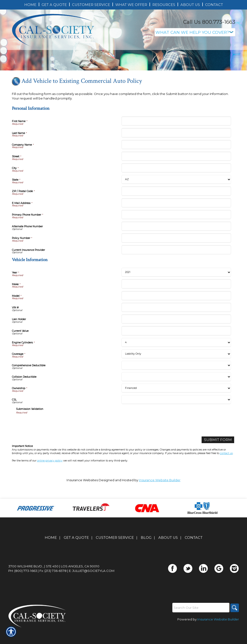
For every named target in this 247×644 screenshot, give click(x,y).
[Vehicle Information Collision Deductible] (176, 401)
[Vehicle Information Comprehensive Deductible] (176, 390)
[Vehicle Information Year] (176, 297)
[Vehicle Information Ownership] (176, 413)
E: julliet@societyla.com (92, 585)
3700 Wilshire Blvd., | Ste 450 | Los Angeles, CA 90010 (54, 581)
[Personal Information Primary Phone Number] (176, 239)
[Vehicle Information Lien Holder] (176, 344)
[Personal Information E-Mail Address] (176, 227)
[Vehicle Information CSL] (176, 424)
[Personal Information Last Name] (176, 157)
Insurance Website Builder (160, 504)
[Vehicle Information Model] (176, 320)
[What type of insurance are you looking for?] (195, 32)
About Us (168, 552)
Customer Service (115, 552)
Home (51, 552)
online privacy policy (50, 485)
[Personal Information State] (176, 204)
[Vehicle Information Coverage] (176, 378)
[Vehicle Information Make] (176, 309)
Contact (194, 552)
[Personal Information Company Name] (176, 169)
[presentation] (52, 448)
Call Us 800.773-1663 (209, 22)
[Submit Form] (220, 464)
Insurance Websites (82, 504)
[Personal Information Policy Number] (176, 263)
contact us (226, 477)
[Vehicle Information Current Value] (176, 355)
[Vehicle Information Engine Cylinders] (176, 367)
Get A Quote (76, 552)
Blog (146, 552)
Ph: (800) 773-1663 (23, 585)
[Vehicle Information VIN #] (176, 332)
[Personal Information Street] (176, 181)
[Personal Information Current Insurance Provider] (176, 274)
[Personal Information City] (176, 193)
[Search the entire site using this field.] (200, 622)
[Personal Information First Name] (176, 146)
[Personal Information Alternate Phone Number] (176, 251)
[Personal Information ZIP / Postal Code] (176, 216)
